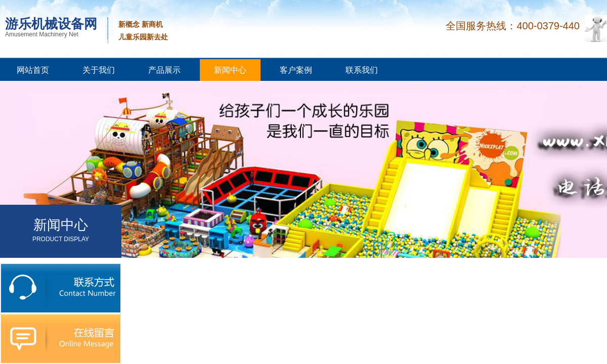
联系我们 (362, 70)
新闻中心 (230, 70)
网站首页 (33, 70)
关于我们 (99, 70)
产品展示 (164, 70)
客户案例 (296, 70)
